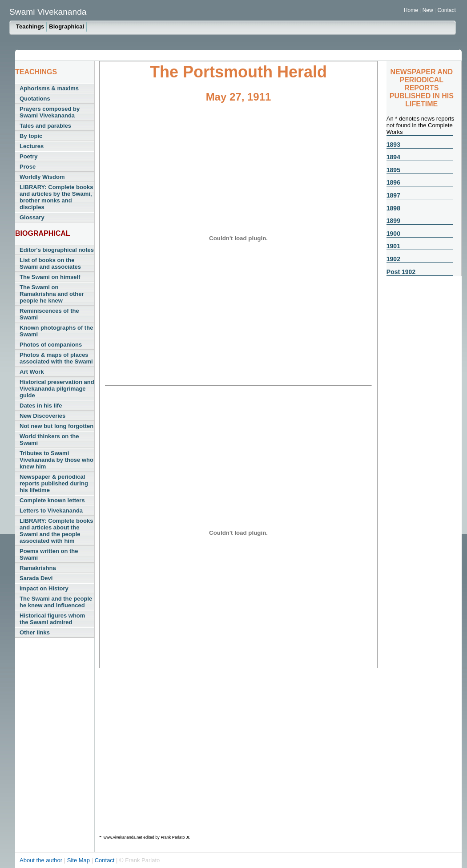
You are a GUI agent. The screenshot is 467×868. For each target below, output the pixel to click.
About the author (42, 860)
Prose (28, 167)
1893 (393, 145)
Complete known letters (52, 500)
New (429, 10)
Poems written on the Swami (49, 554)
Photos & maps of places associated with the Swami (56, 358)
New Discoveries (42, 416)
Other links (35, 632)
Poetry (28, 156)
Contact (446, 10)
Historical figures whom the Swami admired (52, 619)
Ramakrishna (38, 568)
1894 (393, 157)
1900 (393, 234)
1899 (393, 221)
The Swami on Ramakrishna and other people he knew (52, 294)
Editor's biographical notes (57, 250)
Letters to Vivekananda (51, 511)
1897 (393, 195)
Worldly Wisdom (42, 177)
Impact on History (44, 588)
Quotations (35, 99)
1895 (393, 170)
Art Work (32, 372)
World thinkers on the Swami (49, 440)
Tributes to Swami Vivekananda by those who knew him (56, 460)
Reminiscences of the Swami (49, 314)
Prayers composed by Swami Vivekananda (50, 112)
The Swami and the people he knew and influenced (56, 602)
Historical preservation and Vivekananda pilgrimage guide (57, 389)
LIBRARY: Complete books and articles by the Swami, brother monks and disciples (56, 197)
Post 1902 (401, 272)
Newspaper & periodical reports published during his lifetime (54, 483)
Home (411, 10)
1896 (393, 182)
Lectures (32, 146)
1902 (393, 259)
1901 (393, 246)
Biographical (66, 26)
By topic (31, 136)
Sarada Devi (36, 578)
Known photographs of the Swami (56, 331)
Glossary (32, 217)
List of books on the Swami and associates (50, 263)
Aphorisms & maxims (49, 88)
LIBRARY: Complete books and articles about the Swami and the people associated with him (56, 531)
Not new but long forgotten (56, 426)
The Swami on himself (50, 277)
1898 (393, 208)
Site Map (79, 860)
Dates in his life (41, 406)
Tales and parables (45, 126)
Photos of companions (51, 345)
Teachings (30, 26)
